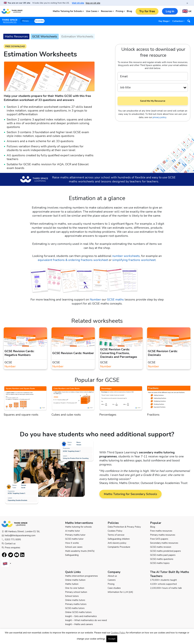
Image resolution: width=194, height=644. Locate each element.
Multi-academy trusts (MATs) (80, 551)
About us (112, 576)
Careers (112, 580)
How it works (72, 543)
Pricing (119, 11)
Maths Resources (16, 36)
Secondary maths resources (164, 543)
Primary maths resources (163, 535)
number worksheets (126, 256)
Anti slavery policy (117, 543)
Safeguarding (72, 555)
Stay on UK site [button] (93, 3)
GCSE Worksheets (45, 36)
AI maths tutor (73, 531)
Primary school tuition (76, 592)
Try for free (147, 11)
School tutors (72, 596)
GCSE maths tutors (75, 608)
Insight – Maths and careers (79, 624)
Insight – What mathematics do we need (86, 620)
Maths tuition (72, 584)
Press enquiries (11, 548)
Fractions (153, 415)
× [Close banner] (187, 3)
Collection (178, 21)
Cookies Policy (115, 531)
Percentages (108, 415)
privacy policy (159, 117)
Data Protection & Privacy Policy (124, 527)
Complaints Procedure (119, 547)
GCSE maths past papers (163, 555)
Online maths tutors (75, 600)
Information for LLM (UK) (120, 592)
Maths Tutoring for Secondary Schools (130, 494)
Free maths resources (161, 531)
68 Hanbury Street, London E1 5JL (21, 531)
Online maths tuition (75, 580)
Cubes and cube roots (66, 415)
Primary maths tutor (75, 535)
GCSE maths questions (162, 559)
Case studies (114, 588)
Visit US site (78, 3)
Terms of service (116, 535)
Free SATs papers (159, 539)
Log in (170, 11)
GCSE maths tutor (74, 539)
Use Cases (92, 11)
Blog (129, 11)
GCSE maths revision (161, 547)
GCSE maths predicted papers (165, 551)
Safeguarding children (119, 539)
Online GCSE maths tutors (78, 612)
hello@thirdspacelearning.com (18, 535)
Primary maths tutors (76, 604)
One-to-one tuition (75, 588)
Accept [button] (112, 639)
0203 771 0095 (11, 540)
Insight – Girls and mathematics (81, 616)
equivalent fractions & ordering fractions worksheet (73, 260)
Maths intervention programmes (81, 576)
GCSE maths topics (160, 563)
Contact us (9, 544)
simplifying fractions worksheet (134, 260)
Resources (107, 11)
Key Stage (164, 21)
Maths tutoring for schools (78, 527)
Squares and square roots (21, 415)
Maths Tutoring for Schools (68, 11)
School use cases (74, 547)
